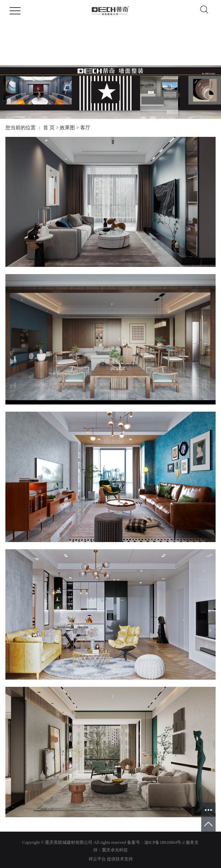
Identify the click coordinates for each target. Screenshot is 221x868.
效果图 (67, 128)
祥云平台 (97, 859)
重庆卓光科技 (115, 850)
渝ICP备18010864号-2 (165, 842)
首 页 (49, 128)
